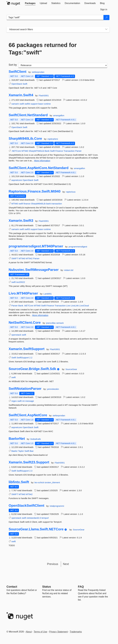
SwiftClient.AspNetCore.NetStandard (39, 168)
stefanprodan (38, 72)
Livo (68, 306)
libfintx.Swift (19, 482)
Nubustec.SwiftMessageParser (34, 270)
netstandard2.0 (34, 518)
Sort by (13, 65)
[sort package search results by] (63, 65)
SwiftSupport (23, 358)
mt (23, 401)
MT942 (29, 258)
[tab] (30, 3)
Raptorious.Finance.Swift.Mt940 (35, 191)
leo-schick (40, 482)
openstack (16, 335)
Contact (12, 587)
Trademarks (76, 632)
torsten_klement (52, 482)
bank (48, 204)
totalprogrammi (57, 506)
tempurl (45, 518)
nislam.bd (69, 270)
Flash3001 (44, 95)
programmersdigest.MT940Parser (36, 246)
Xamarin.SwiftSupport (27, 349)
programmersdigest (78, 247)
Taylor (21, 451)
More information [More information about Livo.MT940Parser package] (40, 315)
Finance (59, 151)
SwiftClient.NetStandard (28, 115)
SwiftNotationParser (25, 389)
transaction (57, 204)
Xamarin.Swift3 (21, 221)
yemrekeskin (53, 389)
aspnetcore (17, 180)
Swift (25, 84)
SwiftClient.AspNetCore (28, 415)
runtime (47, 104)
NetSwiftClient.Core (25, 323)
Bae (32, 451)
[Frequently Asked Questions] (81, 587)
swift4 (27, 104)
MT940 (25, 151)
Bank (47, 151)
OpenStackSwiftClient (26, 506)
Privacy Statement (58, 632)
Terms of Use (40, 632)
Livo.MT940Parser (23, 293)
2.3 (31, 471)
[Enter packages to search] (55, 18)
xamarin (15, 104)
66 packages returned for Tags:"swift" (43, 49)
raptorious (71, 192)
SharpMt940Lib (38, 204)
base (41, 104)
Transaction (69, 151)
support (34, 104)
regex (14, 401)
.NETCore (16, 151)
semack (60, 323)
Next (66, 564)
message (29, 401)
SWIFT (15, 258)
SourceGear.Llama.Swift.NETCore (36, 529)
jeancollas (51, 323)
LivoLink (75, 306)
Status (47, 587)
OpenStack (17, 84)
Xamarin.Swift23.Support (29, 462)
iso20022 (21, 282)
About (29, 632)
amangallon (59, 115)
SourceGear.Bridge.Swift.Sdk (32, 369)
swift (22, 104)
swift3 (27, 229)
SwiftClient (18, 72)
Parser (78, 151)
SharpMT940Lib (36, 151)
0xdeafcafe (35, 439)
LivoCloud (84, 306)
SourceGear (71, 369)
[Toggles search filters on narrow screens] (106, 29)
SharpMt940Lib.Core (25, 139)
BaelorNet (17, 439)
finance (27, 204)
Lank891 (48, 294)
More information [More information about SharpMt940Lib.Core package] (42, 161)
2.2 (31, 358)
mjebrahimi (53, 139)
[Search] (106, 18)
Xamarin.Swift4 (21, 95)
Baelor (14, 451)
